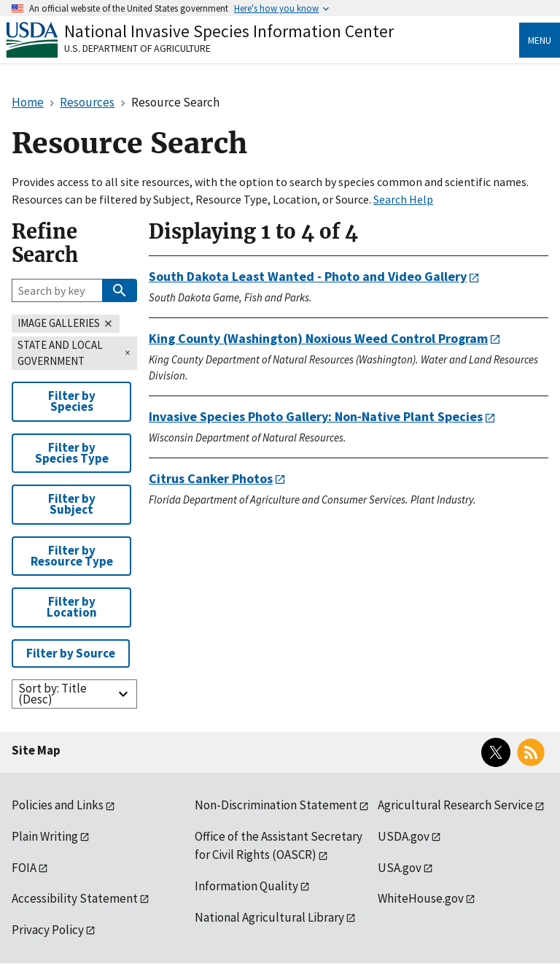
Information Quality (246, 886)
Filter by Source (71, 653)
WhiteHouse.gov (421, 898)
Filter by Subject (72, 504)
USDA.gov (404, 836)
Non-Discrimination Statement (276, 805)
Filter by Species (72, 401)
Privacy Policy (48, 930)
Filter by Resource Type (72, 556)
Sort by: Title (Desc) (52, 694)
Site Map (36, 750)
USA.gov (400, 868)
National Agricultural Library (269, 917)
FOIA (24, 868)
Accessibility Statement (75, 898)
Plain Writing (45, 836)
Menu (540, 40)
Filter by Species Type (72, 453)
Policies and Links (58, 805)
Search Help (403, 199)
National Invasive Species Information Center (229, 31)
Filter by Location (72, 607)
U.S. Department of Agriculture (137, 48)
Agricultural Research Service (455, 805)
